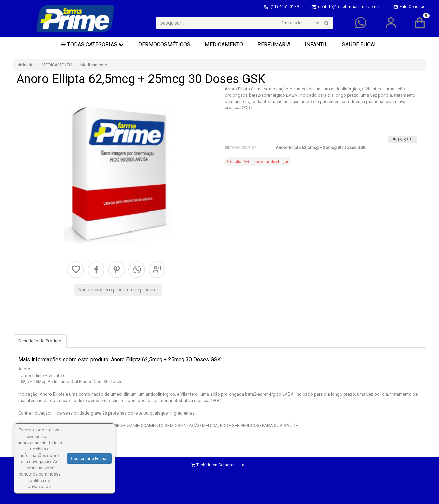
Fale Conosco (413, 7)
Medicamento (93, 65)
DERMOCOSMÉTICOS (164, 45)
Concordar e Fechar (89, 459)
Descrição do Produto (40, 341)
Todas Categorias (93, 45)
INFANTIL (316, 45)
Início (26, 65)
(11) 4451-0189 (285, 7)
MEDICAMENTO (224, 45)
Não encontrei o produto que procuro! (118, 290)
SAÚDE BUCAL (360, 45)
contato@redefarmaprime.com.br (350, 7)
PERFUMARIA (274, 45)
